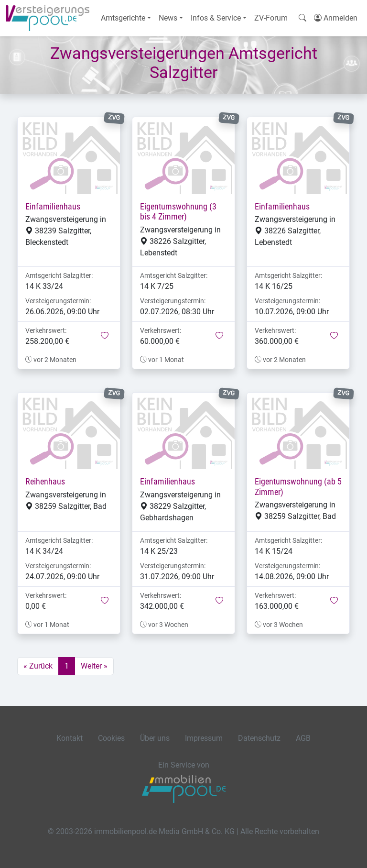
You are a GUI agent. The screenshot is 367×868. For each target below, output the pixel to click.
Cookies (111, 738)
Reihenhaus (45, 482)
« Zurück (38, 666)
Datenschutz (259, 738)
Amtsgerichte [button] (123, 18)
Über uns (155, 738)
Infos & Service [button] (216, 18)
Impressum (204, 738)
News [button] (168, 18)
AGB (303, 738)
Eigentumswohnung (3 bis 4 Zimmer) (178, 212)
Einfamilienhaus (53, 207)
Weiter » (94, 666)
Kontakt (70, 738)
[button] (105, 336)
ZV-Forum (271, 18)
